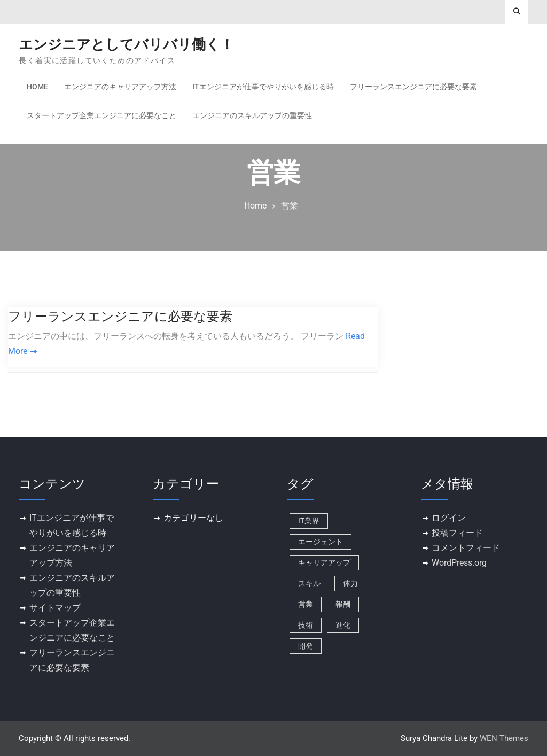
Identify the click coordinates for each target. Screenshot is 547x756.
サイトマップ (55, 608)
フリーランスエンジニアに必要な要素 (413, 87)
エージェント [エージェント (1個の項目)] (321, 542)
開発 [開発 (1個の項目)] (306, 646)
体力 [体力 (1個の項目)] (350, 583)
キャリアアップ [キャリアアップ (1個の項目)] (324, 562)
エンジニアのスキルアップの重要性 (252, 115)
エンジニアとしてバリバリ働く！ (126, 44)
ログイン (449, 518)
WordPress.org (459, 563)
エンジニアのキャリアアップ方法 (120, 87)
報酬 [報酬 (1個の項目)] (343, 604)
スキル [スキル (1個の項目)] (309, 583)
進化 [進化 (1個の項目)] (343, 625)
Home (37, 87)
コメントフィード (466, 548)
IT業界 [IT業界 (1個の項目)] (309, 521)
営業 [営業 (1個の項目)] (306, 604)
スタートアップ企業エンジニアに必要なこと (101, 115)
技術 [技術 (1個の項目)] (306, 625)
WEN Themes (504, 738)
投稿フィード (457, 533)
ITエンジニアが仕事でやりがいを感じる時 (263, 87)
